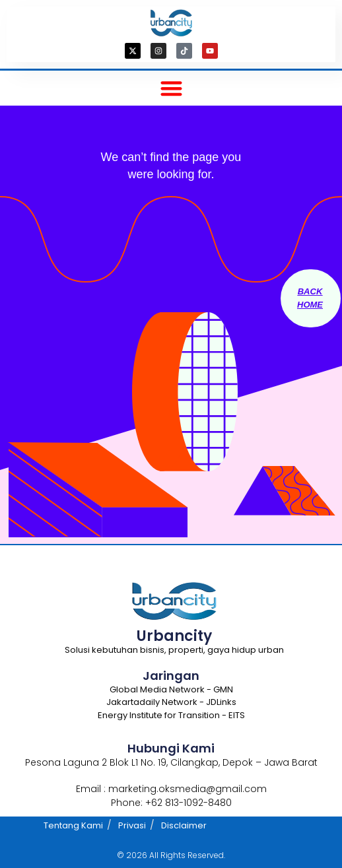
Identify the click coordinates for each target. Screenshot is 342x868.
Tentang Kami (73, 825)
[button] (171, 88)
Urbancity (174, 636)
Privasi (132, 825)
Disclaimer (184, 825)
